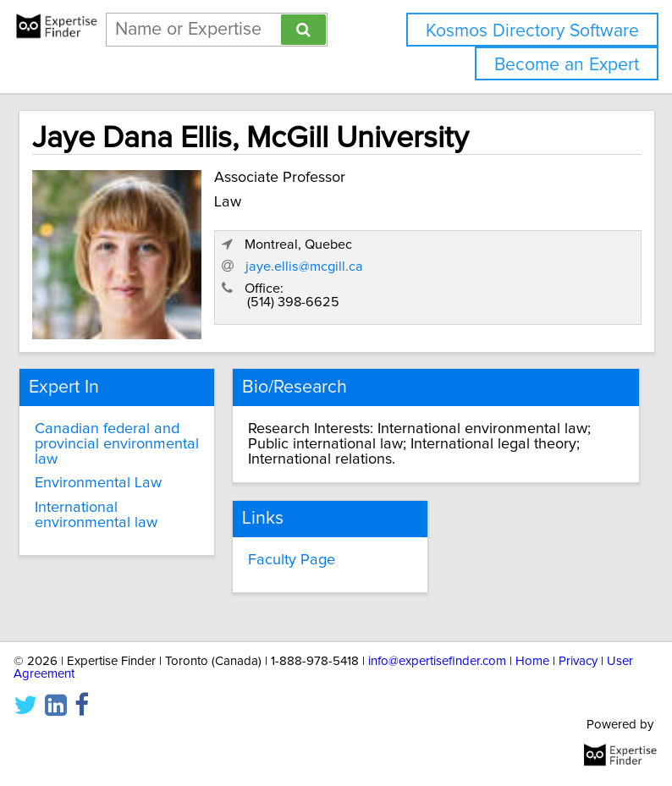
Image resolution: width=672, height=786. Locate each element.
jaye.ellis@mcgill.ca (304, 267)
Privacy (578, 661)
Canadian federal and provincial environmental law (117, 444)
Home (532, 661)
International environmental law (96, 515)
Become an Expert (567, 65)
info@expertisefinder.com (437, 661)
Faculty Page (292, 560)
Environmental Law (98, 483)
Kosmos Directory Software (532, 31)
